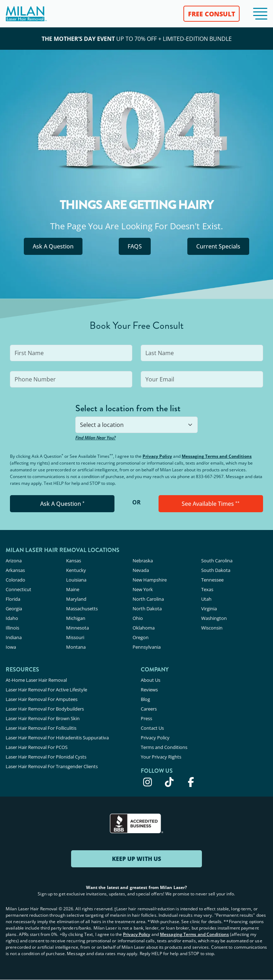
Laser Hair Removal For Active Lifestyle (46, 690)
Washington (214, 618)
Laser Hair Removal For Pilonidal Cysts (46, 757)
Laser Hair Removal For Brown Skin (43, 718)
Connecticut (18, 589)
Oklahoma (144, 628)
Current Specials (218, 246)
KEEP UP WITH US (136, 859)
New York (143, 589)
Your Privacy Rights (161, 757)
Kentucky (76, 570)
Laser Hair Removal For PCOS (37, 747)
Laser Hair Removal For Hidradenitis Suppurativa (57, 738)
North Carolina (148, 599)
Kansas (74, 561)
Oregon (141, 637)
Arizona (14, 561)
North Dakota (147, 609)
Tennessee (212, 580)
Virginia (209, 609)
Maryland (76, 599)
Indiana (14, 637)
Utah (206, 599)
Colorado (15, 580)
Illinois (12, 628)
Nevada (141, 570)
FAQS (135, 246)
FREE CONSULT (212, 14)
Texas (207, 589)
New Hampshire (150, 580)
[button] (260, 14)
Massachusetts (82, 609)
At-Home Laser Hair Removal (36, 680)
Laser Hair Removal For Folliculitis (41, 728)
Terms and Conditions (164, 747)
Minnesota (77, 628)
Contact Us (152, 728)
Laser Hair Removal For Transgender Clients (52, 766)
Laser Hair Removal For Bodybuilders (45, 709)
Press (146, 718)
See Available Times (211, 504)
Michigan (76, 618)
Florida (13, 599)
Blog (145, 699)
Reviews (149, 690)
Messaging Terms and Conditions (217, 456)
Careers (149, 709)
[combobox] (136, 425)
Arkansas (15, 570)
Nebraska (143, 561)
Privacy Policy (157, 456)
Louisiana (76, 580)
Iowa (11, 647)
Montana (76, 647)
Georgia (14, 609)
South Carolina (217, 561)
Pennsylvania (147, 647)
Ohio (138, 618)
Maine (73, 589)
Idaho (12, 618)
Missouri (75, 637)
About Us (151, 680)
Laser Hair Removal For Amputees (42, 699)
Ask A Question (53, 246)
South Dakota (216, 570)
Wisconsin (212, 628)
